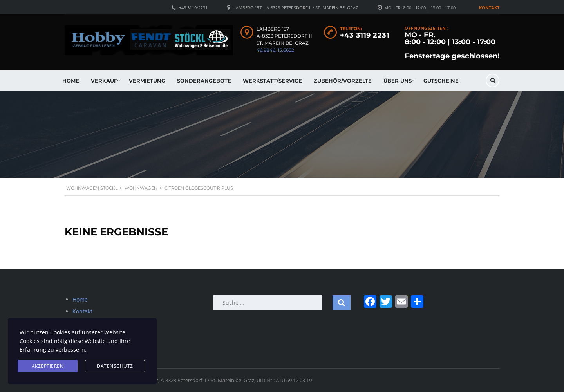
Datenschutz (115, 366)
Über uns (398, 81)
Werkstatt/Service (272, 81)
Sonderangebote (204, 81)
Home (71, 81)
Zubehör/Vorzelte (343, 81)
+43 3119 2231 (365, 35)
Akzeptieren (48, 366)
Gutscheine (441, 81)
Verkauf (104, 81)
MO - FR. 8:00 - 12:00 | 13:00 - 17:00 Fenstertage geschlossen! (452, 45)
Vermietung (147, 81)
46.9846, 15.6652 (275, 50)
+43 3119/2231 (193, 8)
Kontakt (489, 8)
